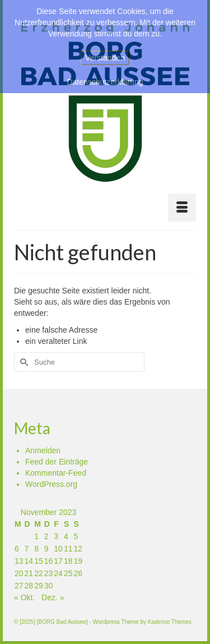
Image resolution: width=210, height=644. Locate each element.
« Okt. (24, 597)
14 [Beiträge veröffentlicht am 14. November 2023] (29, 561)
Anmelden (43, 450)
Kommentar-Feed (56, 473)
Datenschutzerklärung (105, 82)
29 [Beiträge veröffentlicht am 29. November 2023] (39, 586)
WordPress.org (51, 484)
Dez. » (53, 597)
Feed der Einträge (57, 462)
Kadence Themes (170, 622)
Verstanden (105, 58)
